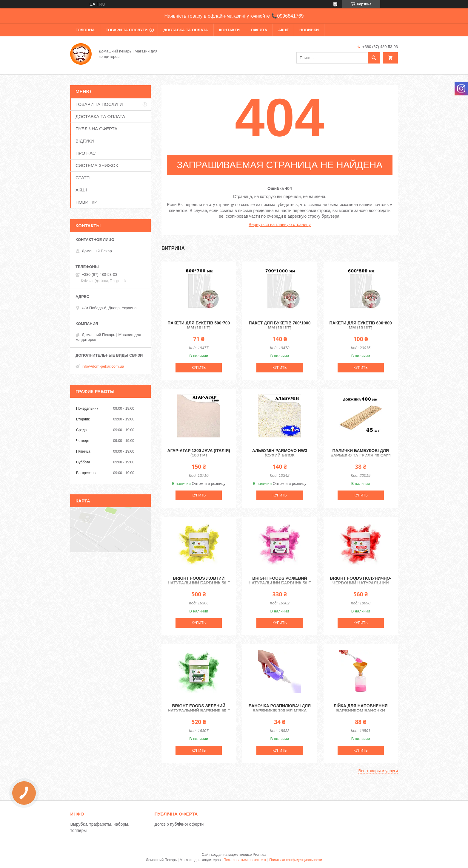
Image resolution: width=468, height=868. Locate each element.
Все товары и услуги (378, 771)
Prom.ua (260, 855)
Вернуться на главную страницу (280, 225)
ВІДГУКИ (85, 141)
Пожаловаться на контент (245, 860)
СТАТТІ (83, 178)
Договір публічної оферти (179, 824)
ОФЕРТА (259, 30)
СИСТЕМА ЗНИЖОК (97, 165)
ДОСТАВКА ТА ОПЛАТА (185, 30)
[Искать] (374, 58)
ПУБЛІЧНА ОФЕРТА (96, 129)
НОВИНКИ (309, 30)
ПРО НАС (86, 153)
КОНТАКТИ (230, 30)
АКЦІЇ (283, 30)
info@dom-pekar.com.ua (103, 366)
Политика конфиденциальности (296, 860)
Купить (199, 368)
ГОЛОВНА (85, 30)
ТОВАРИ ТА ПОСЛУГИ (127, 30)
